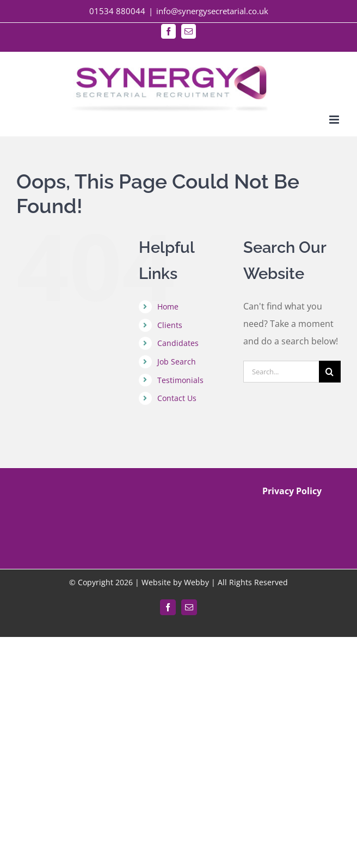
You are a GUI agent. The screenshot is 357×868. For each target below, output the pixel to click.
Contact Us (177, 398)
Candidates (178, 343)
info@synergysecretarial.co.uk (212, 11)
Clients (170, 325)
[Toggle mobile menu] (335, 120)
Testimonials (180, 380)
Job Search (177, 362)
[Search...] (281, 372)
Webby (196, 582)
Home (168, 306)
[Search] (330, 372)
